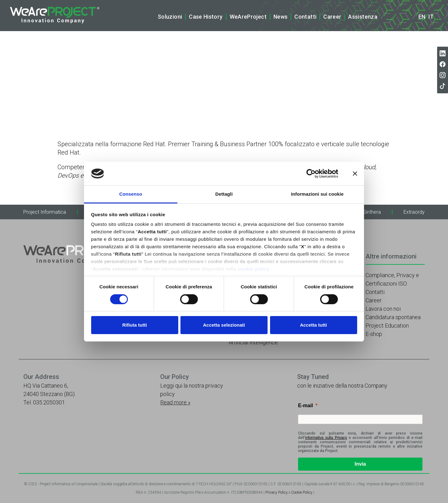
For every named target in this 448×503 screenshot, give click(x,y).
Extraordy (414, 212)
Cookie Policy (302, 492)
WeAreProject (248, 17)
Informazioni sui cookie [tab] (317, 194)
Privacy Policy (277, 492)
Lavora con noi (383, 309)
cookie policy (254, 269)
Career (332, 17)
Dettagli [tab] (224, 194)
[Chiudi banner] (355, 174)
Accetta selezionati (224, 325)
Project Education (387, 326)
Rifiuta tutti (135, 325)
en (422, 17)
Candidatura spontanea (393, 317)
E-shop (374, 334)
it (431, 17)
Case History (206, 17)
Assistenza (363, 17)
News (280, 17)
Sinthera (372, 212)
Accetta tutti (313, 325)
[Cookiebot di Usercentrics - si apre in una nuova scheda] (311, 174)
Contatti (305, 17)
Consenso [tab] (131, 194)
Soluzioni (170, 17)
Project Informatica (45, 212)
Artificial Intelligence (253, 342)
